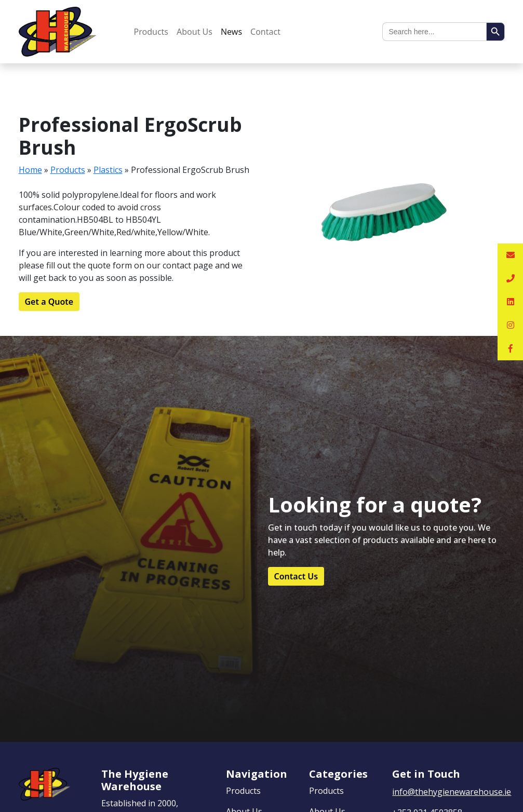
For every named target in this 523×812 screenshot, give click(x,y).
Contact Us (296, 576)
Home (30, 170)
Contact (265, 32)
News (231, 32)
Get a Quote (49, 302)
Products (151, 32)
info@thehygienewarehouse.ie (452, 792)
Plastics (108, 170)
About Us (195, 32)
